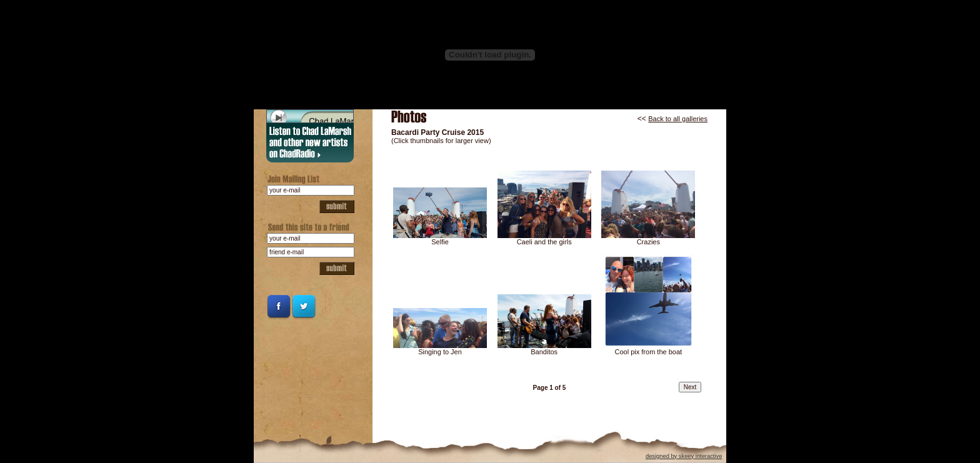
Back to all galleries (678, 119)
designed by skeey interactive (684, 456)
